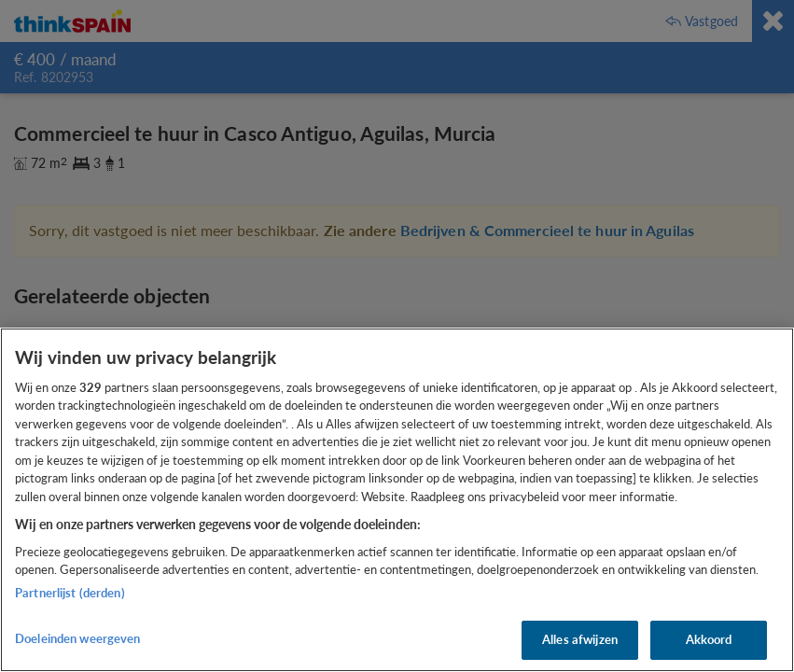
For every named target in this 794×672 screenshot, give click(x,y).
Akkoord (709, 639)
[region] (397, 500)
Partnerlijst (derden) (70, 593)
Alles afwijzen (580, 639)
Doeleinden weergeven (78, 638)
